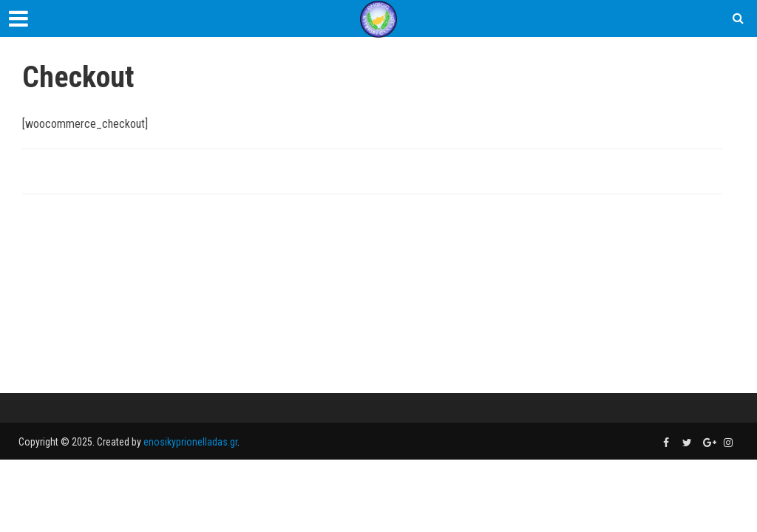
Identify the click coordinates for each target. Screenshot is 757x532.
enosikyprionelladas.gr (190, 442)
